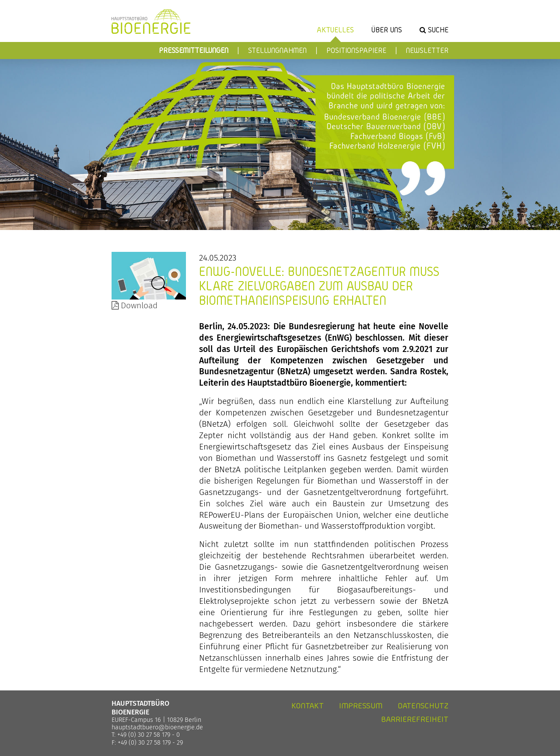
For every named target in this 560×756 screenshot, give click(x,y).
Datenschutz (423, 705)
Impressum (361, 705)
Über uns (387, 30)
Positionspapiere (356, 50)
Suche (438, 30)
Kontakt (308, 705)
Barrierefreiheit (415, 719)
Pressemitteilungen (194, 50)
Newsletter (427, 50)
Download (135, 305)
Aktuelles (335, 30)
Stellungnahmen (277, 50)
